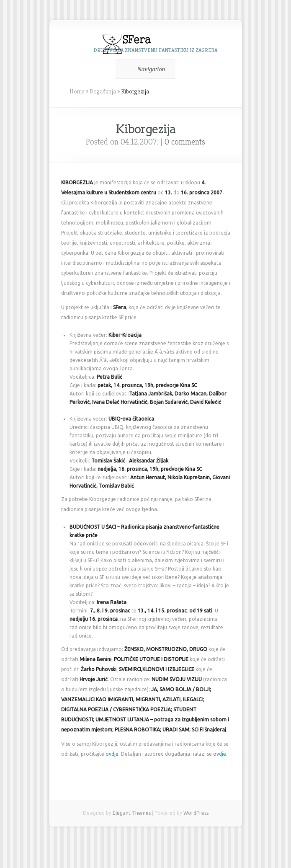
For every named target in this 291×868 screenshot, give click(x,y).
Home (77, 91)
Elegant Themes (132, 813)
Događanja (103, 91)
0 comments (185, 142)
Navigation (144, 69)
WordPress (196, 813)
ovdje (112, 754)
